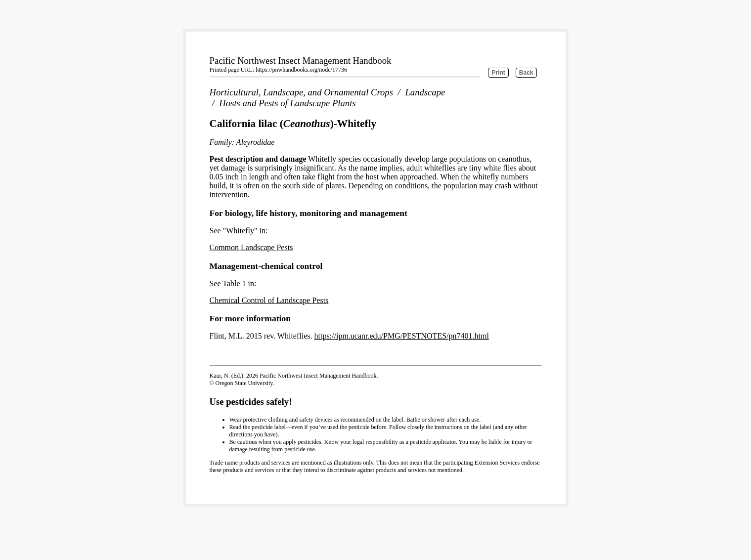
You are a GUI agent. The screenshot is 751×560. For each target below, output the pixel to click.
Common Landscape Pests (251, 247)
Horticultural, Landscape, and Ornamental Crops (301, 92)
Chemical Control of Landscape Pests (269, 300)
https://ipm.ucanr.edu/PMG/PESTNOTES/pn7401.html (401, 336)
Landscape (425, 92)
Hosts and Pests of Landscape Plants (287, 103)
